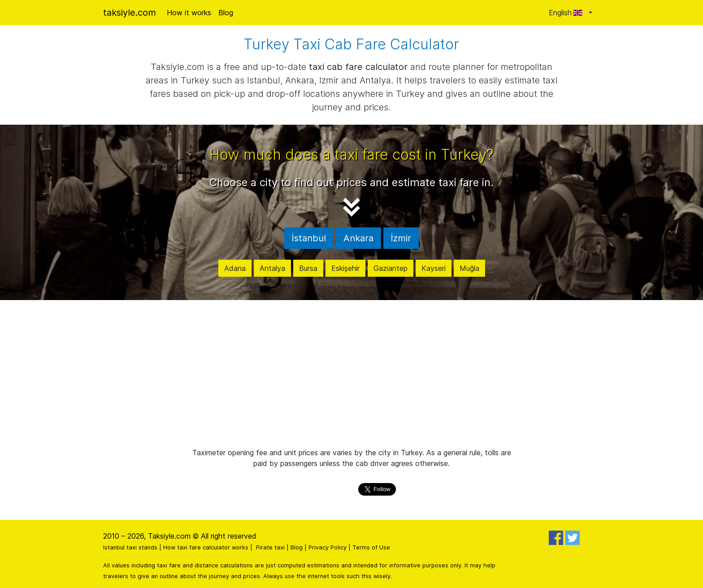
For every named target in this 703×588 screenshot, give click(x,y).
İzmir (401, 238)
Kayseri (434, 268)
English (568, 13)
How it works (189, 13)
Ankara (358, 238)
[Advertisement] (351, 374)
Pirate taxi (270, 547)
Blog (226, 13)
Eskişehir (345, 268)
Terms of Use (371, 547)
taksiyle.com (130, 13)
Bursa (308, 268)
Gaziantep (391, 268)
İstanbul (309, 238)
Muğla (469, 268)
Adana (235, 268)
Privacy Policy (328, 547)
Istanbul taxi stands (130, 547)
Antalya (272, 268)
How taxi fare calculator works (206, 547)
